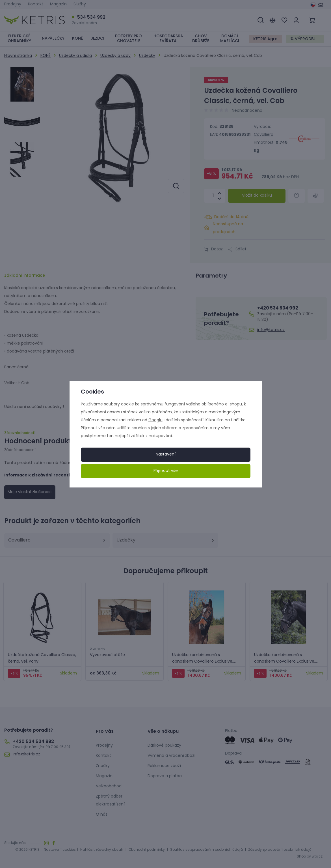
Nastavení (166, 455)
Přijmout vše (166, 471)
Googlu (155, 420)
